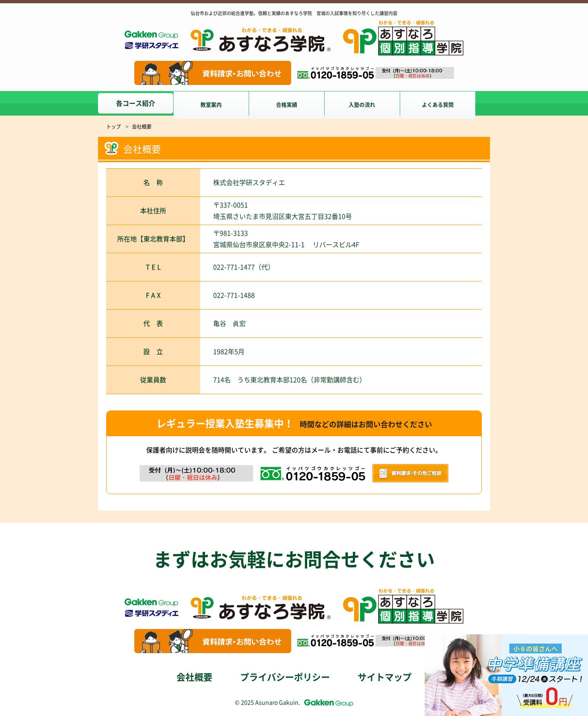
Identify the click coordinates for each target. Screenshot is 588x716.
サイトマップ (385, 677)
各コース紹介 (136, 103)
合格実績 (292, 103)
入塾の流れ (371, 103)
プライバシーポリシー (285, 677)
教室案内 (214, 103)
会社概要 (194, 677)
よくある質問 (449, 103)
